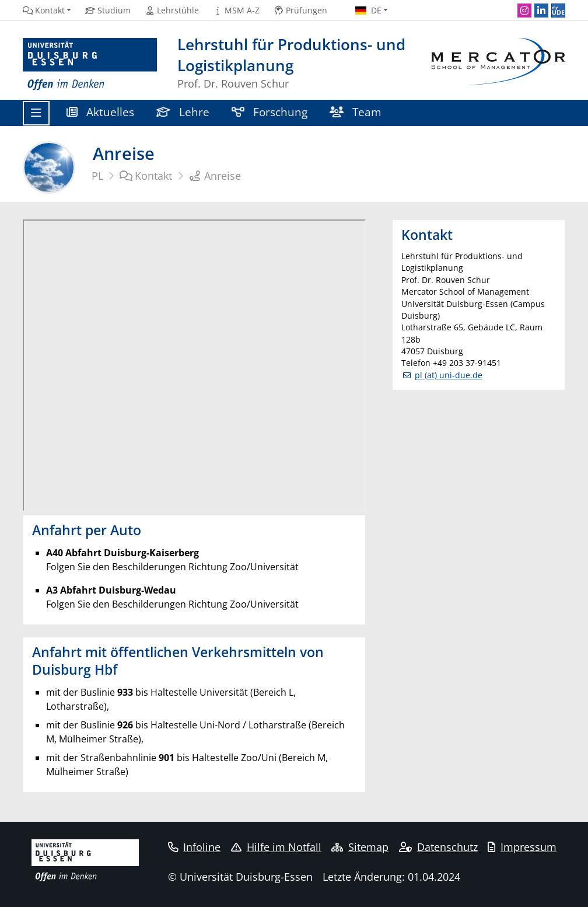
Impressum (522, 847)
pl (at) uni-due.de (449, 375)
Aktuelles (100, 112)
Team (356, 112)
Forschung (269, 112)
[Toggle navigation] (36, 113)
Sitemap (360, 847)
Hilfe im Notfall (276, 847)
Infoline (195, 847)
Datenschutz (438, 847)
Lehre (183, 112)
